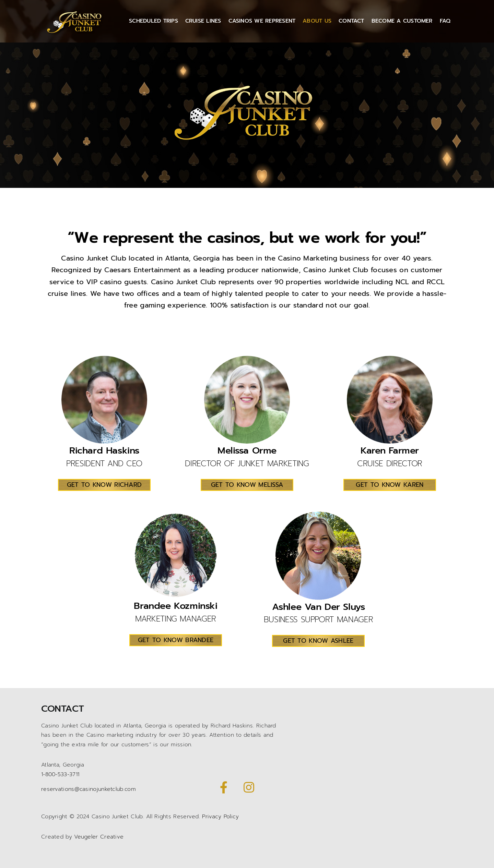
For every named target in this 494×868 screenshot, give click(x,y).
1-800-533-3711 (60, 774)
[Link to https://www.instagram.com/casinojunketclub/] (249, 787)
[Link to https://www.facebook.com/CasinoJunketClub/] (224, 787)
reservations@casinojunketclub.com (89, 789)
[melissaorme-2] (247, 359)
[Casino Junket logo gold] (76, 11)
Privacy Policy (220, 817)
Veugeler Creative (99, 837)
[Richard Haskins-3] (104, 359)
